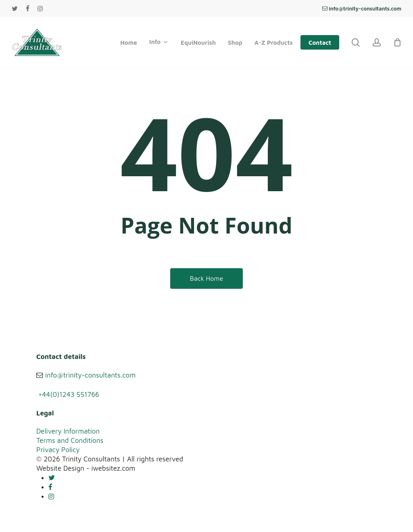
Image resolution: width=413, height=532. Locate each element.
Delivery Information (68, 431)
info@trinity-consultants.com (90, 375)
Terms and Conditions (70, 440)
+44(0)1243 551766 (69, 394)
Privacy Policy (58, 450)
